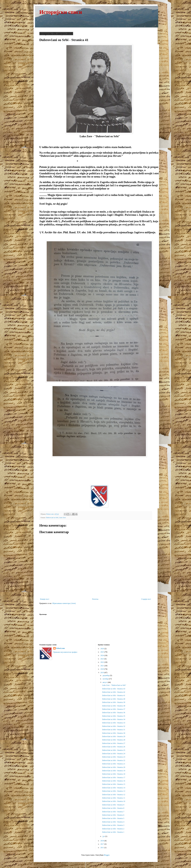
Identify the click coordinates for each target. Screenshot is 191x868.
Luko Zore (62, 518)
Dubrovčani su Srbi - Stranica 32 (114, 726)
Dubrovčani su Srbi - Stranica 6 (113, 815)
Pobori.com (60, 648)
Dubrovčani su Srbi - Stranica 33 (114, 723)
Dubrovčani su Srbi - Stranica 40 (114, 699)
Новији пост (45, 599)
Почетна (95, 599)
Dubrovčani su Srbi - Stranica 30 (114, 733)
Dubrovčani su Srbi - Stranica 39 (114, 702)
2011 (103, 848)
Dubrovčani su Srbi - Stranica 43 (114, 689)
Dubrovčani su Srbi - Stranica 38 (114, 706)
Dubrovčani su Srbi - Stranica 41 (114, 695)
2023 (103, 659)
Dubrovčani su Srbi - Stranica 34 (114, 719)
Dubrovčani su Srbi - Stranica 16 (114, 781)
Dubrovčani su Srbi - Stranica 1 (113, 832)
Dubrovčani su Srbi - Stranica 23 (114, 757)
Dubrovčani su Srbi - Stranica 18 (114, 774)
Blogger (107, 855)
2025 (103, 652)
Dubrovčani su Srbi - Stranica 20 (114, 767)
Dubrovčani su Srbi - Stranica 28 (114, 740)
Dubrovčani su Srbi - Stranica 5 (113, 818)
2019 (103, 673)
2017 (103, 844)
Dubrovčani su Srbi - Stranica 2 (113, 829)
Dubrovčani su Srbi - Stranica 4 (113, 822)
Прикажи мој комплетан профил (65, 652)
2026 (103, 649)
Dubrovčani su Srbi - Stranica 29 (114, 736)
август (105, 682)
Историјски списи (61, 12)
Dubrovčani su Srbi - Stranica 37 (114, 709)
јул (104, 836)
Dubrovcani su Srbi (52, 518)
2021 (103, 666)
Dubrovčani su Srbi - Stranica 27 (114, 743)
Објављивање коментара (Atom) (64, 603)
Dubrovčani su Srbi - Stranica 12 (114, 795)
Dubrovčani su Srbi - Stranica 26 (114, 747)
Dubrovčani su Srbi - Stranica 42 (114, 692)
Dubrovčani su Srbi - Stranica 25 (114, 750)
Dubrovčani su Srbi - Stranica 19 (114, 771)
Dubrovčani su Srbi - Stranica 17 (114, 777)
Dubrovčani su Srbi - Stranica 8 (113, 808)
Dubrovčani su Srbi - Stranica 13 (114, 791)
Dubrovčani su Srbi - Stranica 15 (114, 784)
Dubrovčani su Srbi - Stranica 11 (114, 798)
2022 (103, 662)
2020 (103, 669)
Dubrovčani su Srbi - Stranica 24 (114, 754)
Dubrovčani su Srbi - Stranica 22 (114, 760)
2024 (103, 655)
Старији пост (146, 599)
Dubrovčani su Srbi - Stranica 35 (114, 716)
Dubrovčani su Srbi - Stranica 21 (114, 764)
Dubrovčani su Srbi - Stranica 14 (114, 788)
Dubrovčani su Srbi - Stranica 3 (113, 825)
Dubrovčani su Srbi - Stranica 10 (114, 801)
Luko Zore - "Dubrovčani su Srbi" (114, 685)
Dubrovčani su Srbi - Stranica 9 (113, 805)
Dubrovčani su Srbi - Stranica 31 (114, 730)
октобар (106, 679)
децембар (106, 675)
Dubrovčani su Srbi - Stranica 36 (114, 713)
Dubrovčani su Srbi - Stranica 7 (113, 812)
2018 (103, 841)
